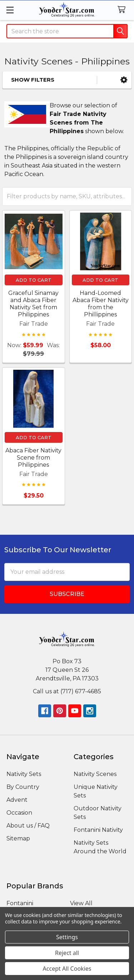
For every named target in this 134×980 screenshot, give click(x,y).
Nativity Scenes (95, 774)
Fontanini (20, 903)
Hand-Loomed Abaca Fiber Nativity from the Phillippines (101, 304)
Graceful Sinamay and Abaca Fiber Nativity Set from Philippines (33, 304)
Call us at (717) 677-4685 (67, 691)
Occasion (19, 813)
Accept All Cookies (67, 969)
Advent (17, 800)
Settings (67, 937)
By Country (23, 787)
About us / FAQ (28, 826)
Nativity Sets (24, 774)
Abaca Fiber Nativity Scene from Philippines (33, 458)
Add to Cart (34, 280)
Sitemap (18, 838)
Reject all (67, 953)
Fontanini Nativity (98, 830)
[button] (124, 80)
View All (81, 903)
